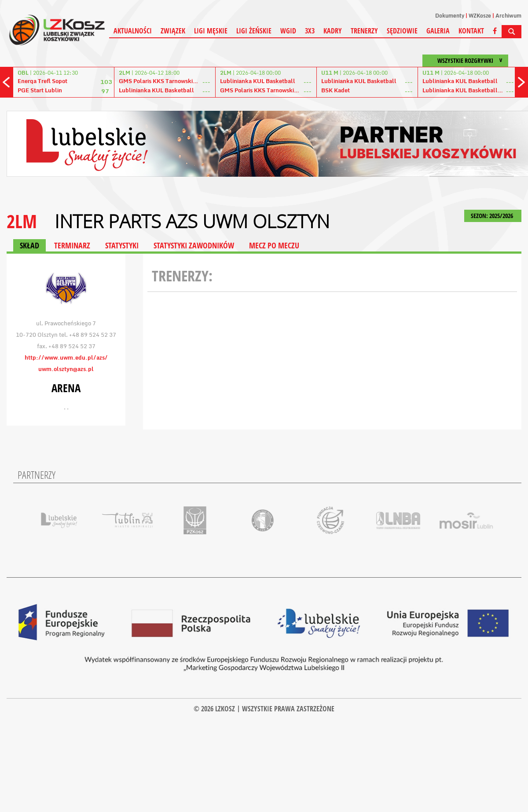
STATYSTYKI (122, 245)
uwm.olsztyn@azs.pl (66, 369)
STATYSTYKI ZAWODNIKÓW (194, 245)
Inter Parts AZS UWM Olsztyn (192, 221)
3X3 (310, 31)
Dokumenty (450, 16)
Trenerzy (364, 31)
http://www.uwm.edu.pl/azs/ (66, 357)
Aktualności (133, 31)
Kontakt (471, 31)
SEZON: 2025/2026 (493, 216)
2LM (22, 221)
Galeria (438, 31)
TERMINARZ (72, 245)
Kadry (333, 31)
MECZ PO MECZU (274, 245)
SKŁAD (29, 245)
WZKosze (480, 16)
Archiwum (508, 16)
